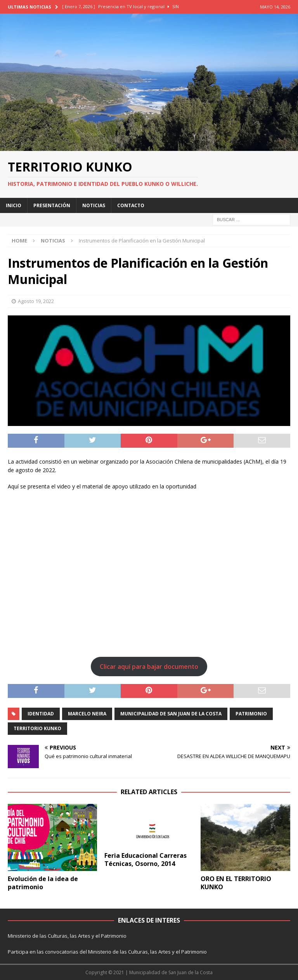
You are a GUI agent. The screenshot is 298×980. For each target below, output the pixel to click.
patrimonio (251, 714)
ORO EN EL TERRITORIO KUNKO (236, 883)
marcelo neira (87, 714)
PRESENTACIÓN (52, 205)
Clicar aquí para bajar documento (149, 667)
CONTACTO (131, 205)
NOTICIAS (94, 205)
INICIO (14, 205)
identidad (41, 714)
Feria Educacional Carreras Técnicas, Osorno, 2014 (146, 860)
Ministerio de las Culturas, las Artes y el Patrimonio (67, 936)
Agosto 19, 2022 (36, 301)
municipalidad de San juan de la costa (171, 714)
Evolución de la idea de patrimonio (43, 883)
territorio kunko (37, 728)
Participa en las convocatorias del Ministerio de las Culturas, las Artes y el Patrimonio (107, 952)
